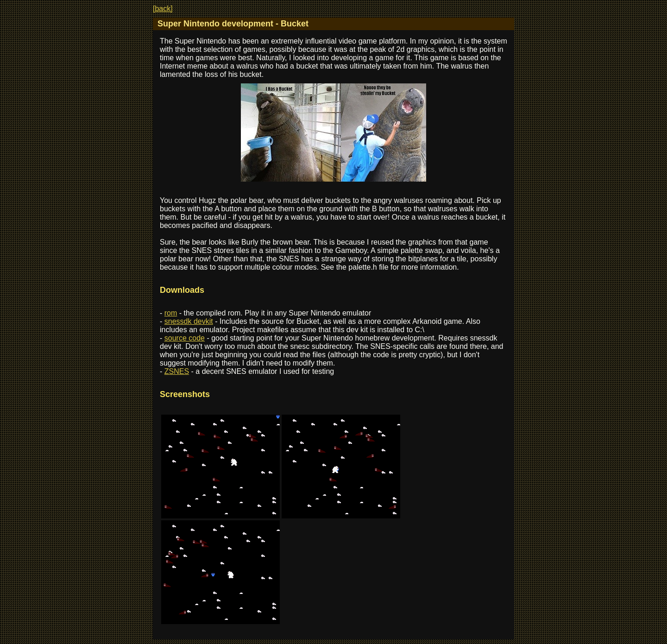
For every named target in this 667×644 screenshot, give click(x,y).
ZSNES (177, 371)
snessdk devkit (189, 321)
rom (171, 313)
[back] (163, 9)
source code (185, 338)
